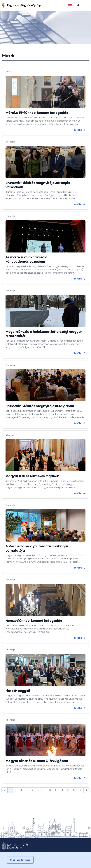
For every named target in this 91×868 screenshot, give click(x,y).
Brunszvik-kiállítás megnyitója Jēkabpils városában (38, 185)
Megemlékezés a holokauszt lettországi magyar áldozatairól (44, 334)
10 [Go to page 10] (62, 790)
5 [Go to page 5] (33, 790)
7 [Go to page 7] (44, 790)
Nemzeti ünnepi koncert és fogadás (34, 621)
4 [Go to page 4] (27, 790)
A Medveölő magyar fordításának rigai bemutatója (37, 548)
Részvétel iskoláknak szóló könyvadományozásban (26, 259)
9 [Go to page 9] (56, 790)
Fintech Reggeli (18, 691)
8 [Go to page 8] (50, 790)
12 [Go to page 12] (74, 790)
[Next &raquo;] (87, 790)
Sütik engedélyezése (20, 860)
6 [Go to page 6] (38, 790)
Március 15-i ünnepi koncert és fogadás (37, 113)
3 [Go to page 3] (21, 790)
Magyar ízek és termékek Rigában (32, 476)
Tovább (80, 130)
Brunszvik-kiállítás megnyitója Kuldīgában (40, 406)
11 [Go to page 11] (68, 790)
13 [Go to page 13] (80, 790)
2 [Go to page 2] (15, 790)
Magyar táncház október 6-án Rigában (37, 761)
